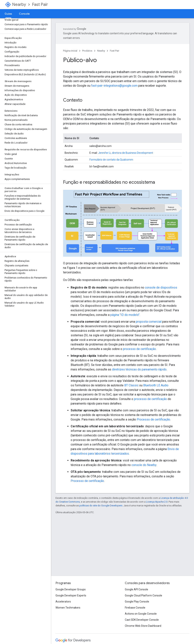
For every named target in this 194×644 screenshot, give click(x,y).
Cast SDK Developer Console (142, 620)
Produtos (87, 51)
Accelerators (63, 602)
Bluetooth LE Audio (156, 385)
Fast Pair (40, 4)
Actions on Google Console (141, 614)
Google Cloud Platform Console (144, 595)
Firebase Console (135, 608)
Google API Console (137, 589)
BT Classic (131, 385)
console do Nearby (144, 465)
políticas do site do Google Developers (101, 506)
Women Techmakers (68, 608)
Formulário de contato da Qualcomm (111, 160)
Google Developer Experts (71, 595)
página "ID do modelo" (125, 315)
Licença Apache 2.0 (157, 502)
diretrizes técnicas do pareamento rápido (139, 369)
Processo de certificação (153, 419)
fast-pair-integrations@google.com (114, 86)
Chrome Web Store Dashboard (143, 626)
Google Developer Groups (71, 589)
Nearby (19, 4)
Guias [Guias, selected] (8, 14)
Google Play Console (137, 602)
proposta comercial (149, 322)
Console (24, 14)
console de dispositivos (161, 287)
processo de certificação (139, 349)
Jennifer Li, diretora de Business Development (126, 153)
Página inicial (70, 51)
